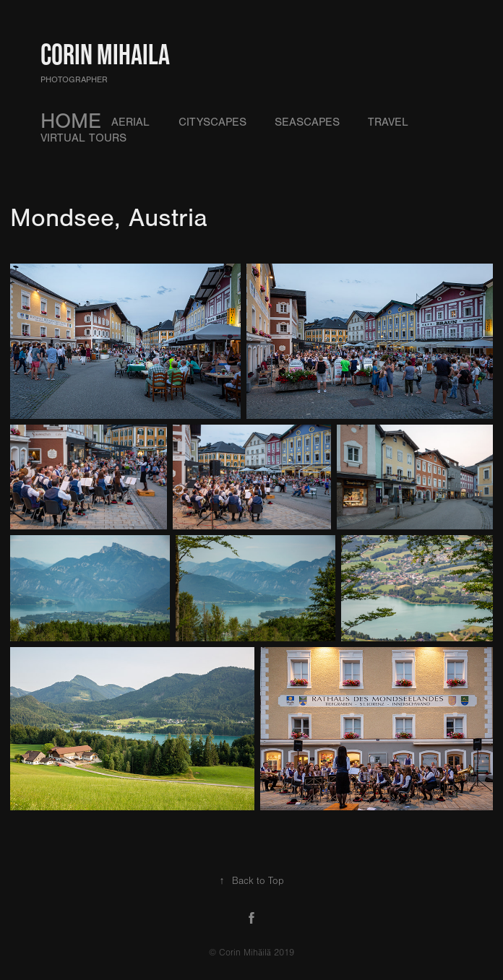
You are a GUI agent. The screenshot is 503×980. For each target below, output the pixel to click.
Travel (388, 122)
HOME (71, 121)
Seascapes (307, 122)
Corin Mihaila (105, 54)
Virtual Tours (83, 138)
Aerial (130, 122)
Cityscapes (212, 122)
